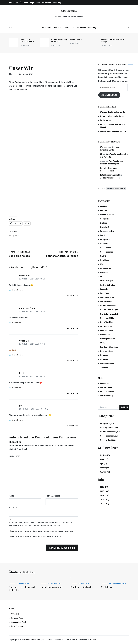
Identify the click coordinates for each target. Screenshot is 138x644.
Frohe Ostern (76, 39)
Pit (21, 406)
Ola (10, 74)
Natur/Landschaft (108, 306)
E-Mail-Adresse (53, 496)
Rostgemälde (106, 326)
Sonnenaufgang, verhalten (61, 254)
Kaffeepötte (106, 268)
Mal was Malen (106, 301)
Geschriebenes (107, 252)
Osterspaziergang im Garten (59, 40)
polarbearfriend (28, 308)
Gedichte (104, 244)
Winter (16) (105, 468)
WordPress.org (107, 396)
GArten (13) (105, 472)
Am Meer (104, 206)
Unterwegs (105, 355)
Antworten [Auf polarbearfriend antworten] (72, 328)
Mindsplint (25, 276)
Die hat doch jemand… (52, 587)
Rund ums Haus (107, 330)
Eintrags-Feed (106, 387)
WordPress (95, 640)
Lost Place (105, 293)
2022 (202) (105, 504)
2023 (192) (105, 500)
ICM (102, 264)
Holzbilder (105, 260)
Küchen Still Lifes (108, 285)
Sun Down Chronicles (109, 347)
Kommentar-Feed (108, 391)
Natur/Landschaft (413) (110, 432)
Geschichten (106, 248)
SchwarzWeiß (106, 335)
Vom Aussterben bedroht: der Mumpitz (114, 40)
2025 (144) (105, 491)
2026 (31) (104, 487)
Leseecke (104, 289)
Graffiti (103, 256)
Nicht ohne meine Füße (110, 314)
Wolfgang (104, 147)
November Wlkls (107, 318)
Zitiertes (104, 368)
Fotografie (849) (107, 424)
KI (101, 277)
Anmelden (104, 383)
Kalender (104, 273)
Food (102, 235)
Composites (105, 219)
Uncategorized (107, 351)
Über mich (24, 3)
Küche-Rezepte (107, 281)
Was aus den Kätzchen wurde (27, 40)
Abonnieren (109, 95)
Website (13, 508)
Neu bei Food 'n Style (109, 310)
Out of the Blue (107, 322)
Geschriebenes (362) (109, 436)
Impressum (35, 3)
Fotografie (105, 240)
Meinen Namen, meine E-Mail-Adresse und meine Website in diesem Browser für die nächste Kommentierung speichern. (41, 524)
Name (11, 496)
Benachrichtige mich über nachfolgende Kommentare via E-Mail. (43, 531)
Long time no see (26, 254)
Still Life (104, 343)
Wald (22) (104, 459)
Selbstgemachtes (108, 339)
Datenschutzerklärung (51, 3)
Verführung (107, 587)
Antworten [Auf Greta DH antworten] (72, 361)
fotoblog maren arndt (109, 175)
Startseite (13, 3)
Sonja (103, 168)
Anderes (104, 211)
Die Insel (104, 223)
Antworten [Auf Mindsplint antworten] (72, 296)
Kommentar (15, 456)
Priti (22, 373)
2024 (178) (105, 495)
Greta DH (24, 341)
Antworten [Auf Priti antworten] (72, 393)
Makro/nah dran (107, 297)
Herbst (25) (105, 455)
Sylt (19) (104, 464)
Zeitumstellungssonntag (111, 178)
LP (101, 154)
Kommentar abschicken (62, 548)
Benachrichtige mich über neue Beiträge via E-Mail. (37, 537)
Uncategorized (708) (109, 428)
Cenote (63, 640)
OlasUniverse (69, 11)
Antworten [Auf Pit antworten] (72, 426)
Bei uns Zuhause (107, 215)
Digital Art (105, 227)
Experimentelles (107, 231)
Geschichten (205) (108, 440)
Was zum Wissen (107, 363)
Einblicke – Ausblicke (82, 587)
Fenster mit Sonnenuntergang (113, 131)
